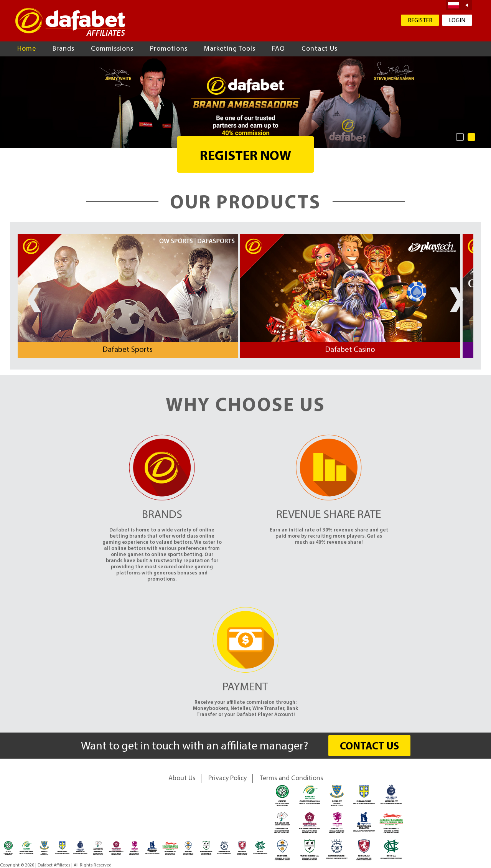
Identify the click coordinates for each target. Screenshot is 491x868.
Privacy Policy (227, 778)
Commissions (112, 49)
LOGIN (457, 21)
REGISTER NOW (245, 157)
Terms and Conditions (291, 778)
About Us (182, 778)
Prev (34, 300)
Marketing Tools (230, 49)
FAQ (278, 49)
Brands (63, 49)
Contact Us (320, 49)
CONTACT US (369, 747)
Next (457, 300)
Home (27, 49)
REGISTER (420, 21)
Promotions (169, 49)
